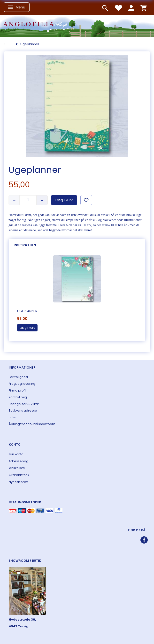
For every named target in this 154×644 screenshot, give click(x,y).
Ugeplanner (27, 311)
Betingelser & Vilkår (24, 404)
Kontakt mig (18, 397)
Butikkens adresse (23, 410)
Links (12, 417)
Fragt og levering (22, 384)
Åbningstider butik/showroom (32, 424)
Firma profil (17, 390)
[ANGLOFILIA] (77, 26)
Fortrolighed (18, 377)
